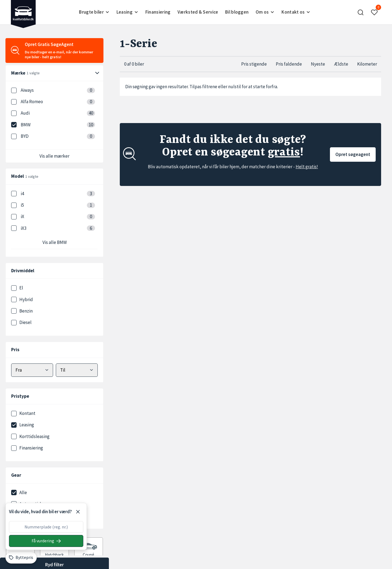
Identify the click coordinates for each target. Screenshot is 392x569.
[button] (361, 12)
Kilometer (367, 64)
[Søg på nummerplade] (46, 541)
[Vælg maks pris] (77, 370)
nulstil (235, 87)
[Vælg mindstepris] (32, 370)
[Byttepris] (21, 558)
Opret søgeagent (353, 154)
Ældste (341, 64)
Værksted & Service (198, 12)
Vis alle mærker (54, 156)
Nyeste (318, 64)
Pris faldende (289, 64)
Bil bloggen (237, 12)
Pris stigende (254, 64)
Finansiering (158, 12)
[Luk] (78, 512)
